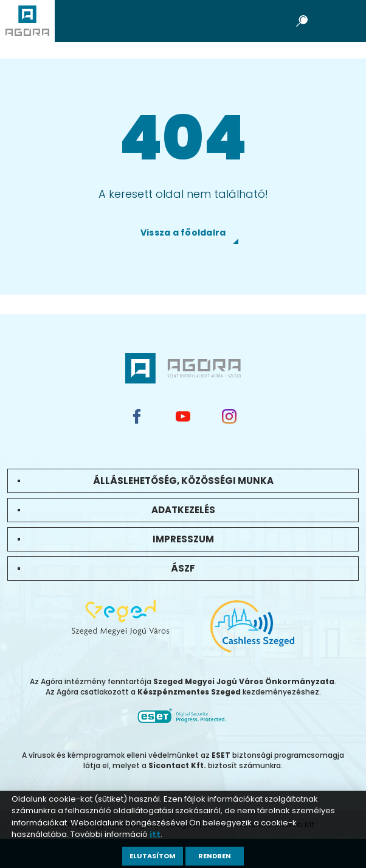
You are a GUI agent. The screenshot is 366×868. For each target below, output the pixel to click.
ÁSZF (183, 568)
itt (155, 834)
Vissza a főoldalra (183, 233)
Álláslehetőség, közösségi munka (183, 481)
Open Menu (341, 21)
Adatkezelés (183, 510)
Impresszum (183, 539)
